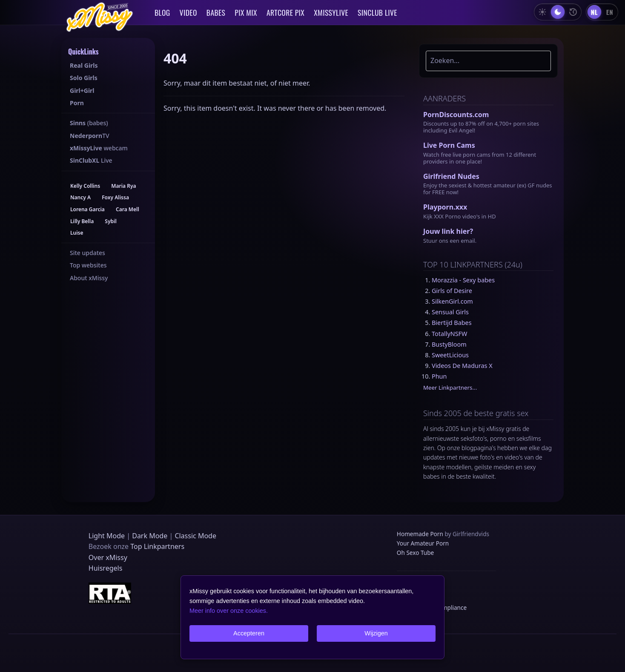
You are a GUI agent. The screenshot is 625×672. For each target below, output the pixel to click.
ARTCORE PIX (285, 12)
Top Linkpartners (157, 546)
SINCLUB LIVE (377, 12)
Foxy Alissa (115, 197)
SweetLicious (450, 355)
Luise (77, 233)
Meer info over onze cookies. (229, 611)
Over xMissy (108, 557)
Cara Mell (128, 209)
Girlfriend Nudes (451, 176)
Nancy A (80, 197)
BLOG (162, 12)
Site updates (87, 253)
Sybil (110, 221)
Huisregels (106, 568)
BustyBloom (449, 344)
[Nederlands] (594, 12)
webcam (99, 148)
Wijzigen (376, 633)
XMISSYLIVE (331, 12)
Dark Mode (150, 536)
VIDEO (188, 12)
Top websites (88, 265)
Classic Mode (195, 536)
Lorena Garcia (87, 209)
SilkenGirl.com (452, 301)
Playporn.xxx (445, 207)
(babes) (89, 123)
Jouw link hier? (448, 231)
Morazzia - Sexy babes (463, 280)
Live (91, 160)
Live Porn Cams (449, 145)
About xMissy (89, 278)
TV (90, 136)
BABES (216, 12)
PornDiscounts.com (456, 115)
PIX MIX (246, 12)
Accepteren (249, 633)
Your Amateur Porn (423, 543)
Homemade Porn (420, 534)
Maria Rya (123, 186)
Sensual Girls (450, 312)
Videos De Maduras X (462, 366)
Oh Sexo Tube (415, 553)
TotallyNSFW (449, 334)
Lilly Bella (82, 221)
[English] (610, 12)
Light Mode (107, 536)
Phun (439, 376)
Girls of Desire (452, 291)
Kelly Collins (85, 186)
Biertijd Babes (452, 323)
